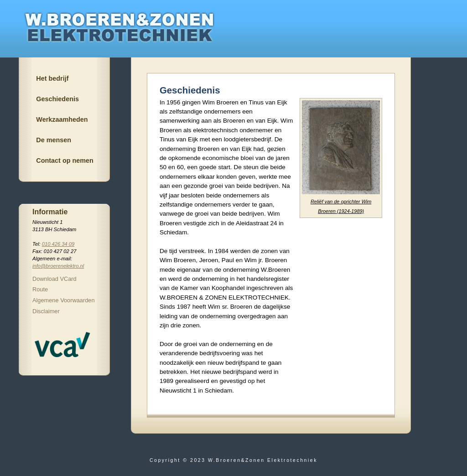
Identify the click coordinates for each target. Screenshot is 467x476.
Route (40, 289)
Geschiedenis (57, 99)
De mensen (54, 140)
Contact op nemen (65, 160)
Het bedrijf (52, 78)
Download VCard (54, 279)
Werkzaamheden (62, 119)
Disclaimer (46, 311)
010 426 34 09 (58, 244)
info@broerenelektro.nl (58, 266)
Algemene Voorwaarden (64, 300)
